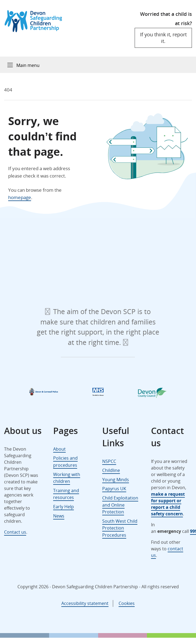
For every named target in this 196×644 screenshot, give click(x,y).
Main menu (28, 65)
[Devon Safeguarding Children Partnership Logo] (36, 30)
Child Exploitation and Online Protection (120, 505)
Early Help (64, 507)
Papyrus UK (114, 489)
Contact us (15, 532)
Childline (111, 470)
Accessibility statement (85, 603)
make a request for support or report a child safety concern (168, 504)
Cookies (127, 603)
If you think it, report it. (163, 38)
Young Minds (116, 480)
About (59, 449)
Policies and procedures (65, 462)
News (59, 516)
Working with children (67, 478)
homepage (20, 197)
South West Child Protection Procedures (120, 528)
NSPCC (109, 461)
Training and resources (66, 494)
